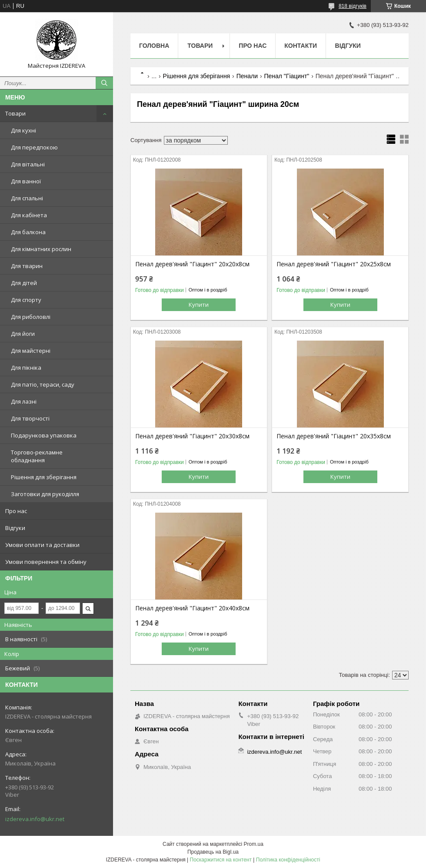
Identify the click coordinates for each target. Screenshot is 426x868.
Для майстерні (31, 351)
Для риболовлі (31, 317)
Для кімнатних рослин (41, 249)
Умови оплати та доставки (42, 545)
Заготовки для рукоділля (45, 494)
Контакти (301, 46)
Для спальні (27, 198)
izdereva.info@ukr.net (35, 819)
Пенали (247, 76)
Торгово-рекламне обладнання (37, 456)
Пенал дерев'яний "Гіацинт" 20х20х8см (192, 264)
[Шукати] (104, 83)
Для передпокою (34, 147)
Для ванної (26, 181)
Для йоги (23, 334)
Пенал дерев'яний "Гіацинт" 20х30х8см (192, 436)
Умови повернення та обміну (46, 562)
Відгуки (15, 528)
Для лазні (24, 401)
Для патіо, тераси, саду (43, 384)
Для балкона (28, 232)
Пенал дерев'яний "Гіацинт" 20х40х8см (192, 608)
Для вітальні (28, 164)
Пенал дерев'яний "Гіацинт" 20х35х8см (334, 436)
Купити (199, 305)
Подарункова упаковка (44, 435)
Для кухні (23, 130)
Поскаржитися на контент (221, 860)
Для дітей (24, 283)
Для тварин (27, 266)
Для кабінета (29, 215)
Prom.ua (254, 844)
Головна (154, 46)
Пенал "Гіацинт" (286, 76)
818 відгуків (353, 6)
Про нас (16, 511)
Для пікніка (26, 368)
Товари (15, 113)
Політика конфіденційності (288, 860)
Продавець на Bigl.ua (213, 852)
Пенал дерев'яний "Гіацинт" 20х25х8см (334, 264)
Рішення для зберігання (44, 477)
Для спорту (26, 300)
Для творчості (30, 418)
